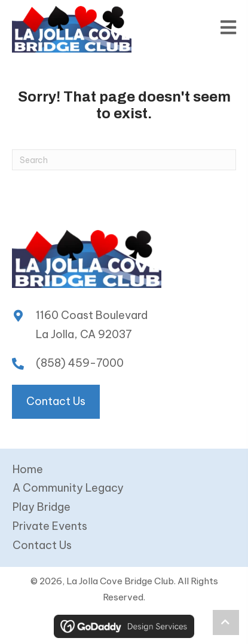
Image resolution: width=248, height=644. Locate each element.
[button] (226, 622)
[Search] (124, 160)
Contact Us (42, 545)
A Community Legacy (68, 488)
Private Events (50, 526)
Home (28, 469)
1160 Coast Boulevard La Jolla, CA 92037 (92, 325)
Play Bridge (42, 507)
